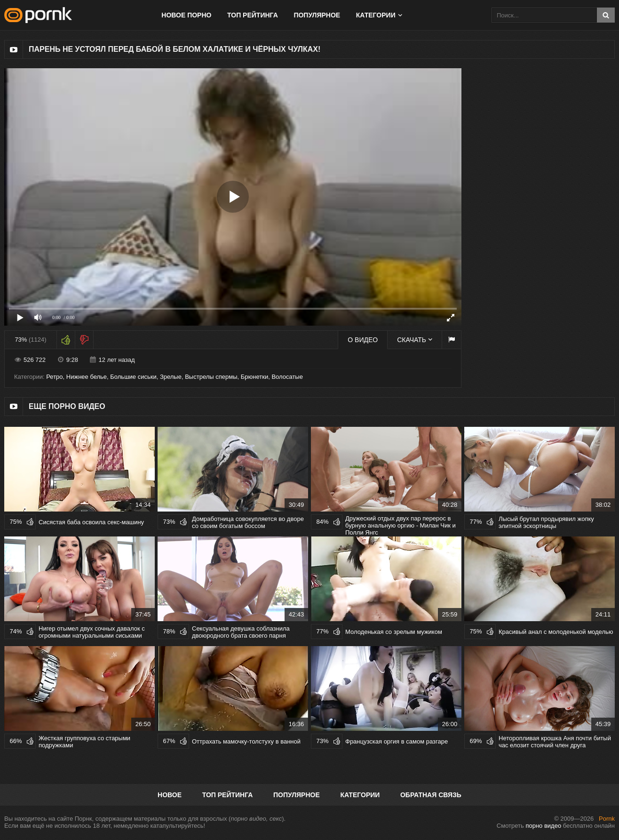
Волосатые (287, 377)
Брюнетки (254, 377)
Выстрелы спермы (211, 377)
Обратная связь (431, 795)
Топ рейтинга (253, 15)
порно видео (543, 826)
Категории (376, 15)
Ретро (54, 377)
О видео (363, 340)
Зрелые (171, 377)
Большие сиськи (133, 377)
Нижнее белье (87, 377)
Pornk (607, 819)
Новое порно (186, 15)
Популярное (317, 15)
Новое (170, 795)
